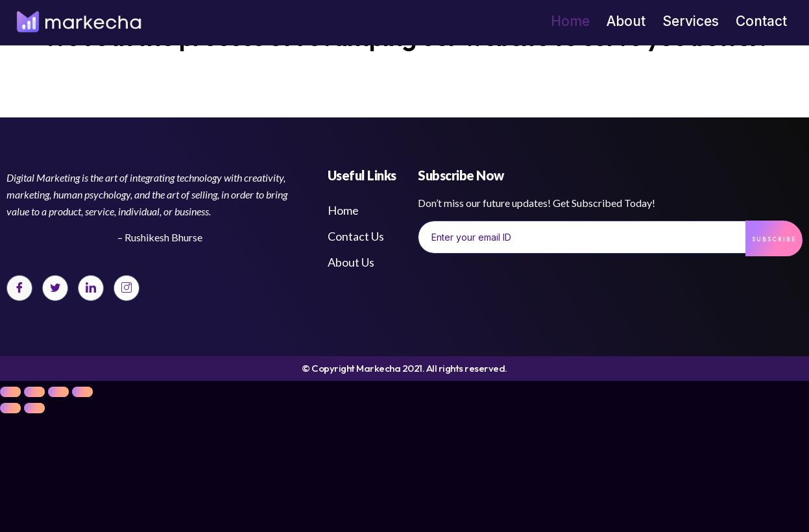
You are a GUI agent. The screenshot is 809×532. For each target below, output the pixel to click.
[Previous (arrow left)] (10, 408)
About (626, 21)
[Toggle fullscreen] (58, 392)
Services (691, 21)
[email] (582, 237)
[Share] (34, 392)
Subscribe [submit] (774, 239)
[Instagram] (127, 288)
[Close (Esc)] (10, 392)
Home (570, 21)
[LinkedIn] (91, 288)
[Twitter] (55, 288)
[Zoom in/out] (82, 392)
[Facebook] (19, 288)
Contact (761, 21)
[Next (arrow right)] (34, 408)
